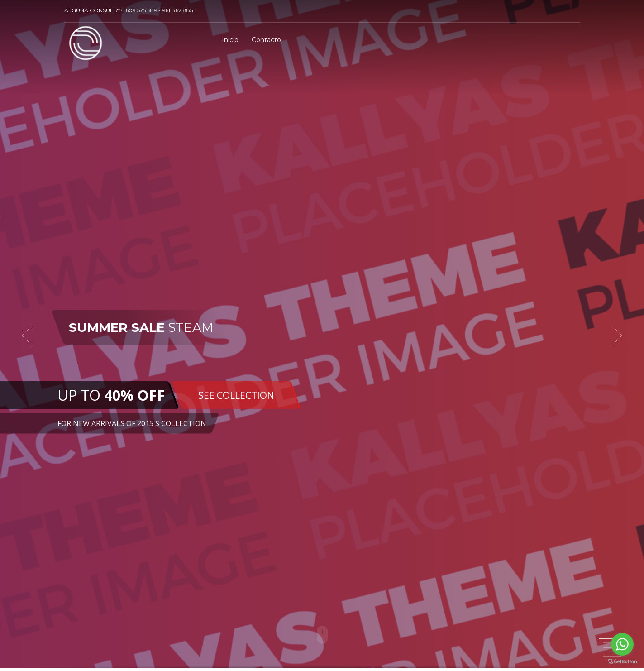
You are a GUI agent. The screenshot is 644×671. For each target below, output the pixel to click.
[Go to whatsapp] (622, 644)
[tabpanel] (322, 335)
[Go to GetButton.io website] (622, 662)
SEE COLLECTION (236, 395)
